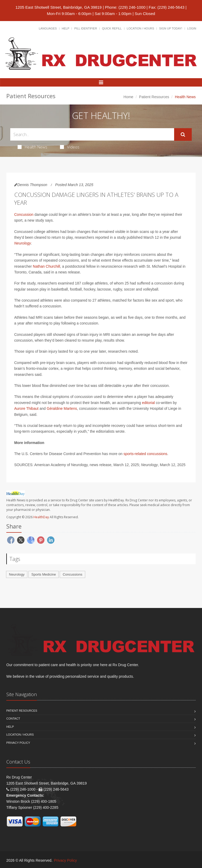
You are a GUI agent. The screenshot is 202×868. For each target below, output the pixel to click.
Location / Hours (140, 28)
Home (128, 97)
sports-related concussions (146, 454)
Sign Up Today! (171, 28)
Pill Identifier (85, 28)
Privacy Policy (18, 743)
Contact (13, 719)
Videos (70, 147)
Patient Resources (154, 97)
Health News (32, 147)
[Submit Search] (183, 134)
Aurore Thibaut (26, 408)
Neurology (23, 243)
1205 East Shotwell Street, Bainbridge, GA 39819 (59, 7)
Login (192, 28)
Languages (48, 28)
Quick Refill (112, 28)
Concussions (72, 574)
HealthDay (41, 517)
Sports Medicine (44, 574)
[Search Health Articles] (92, 134)
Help (66, 28)
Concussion (24, 214)
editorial (148, 403)
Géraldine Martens (62, 408)
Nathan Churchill (47, 266)
